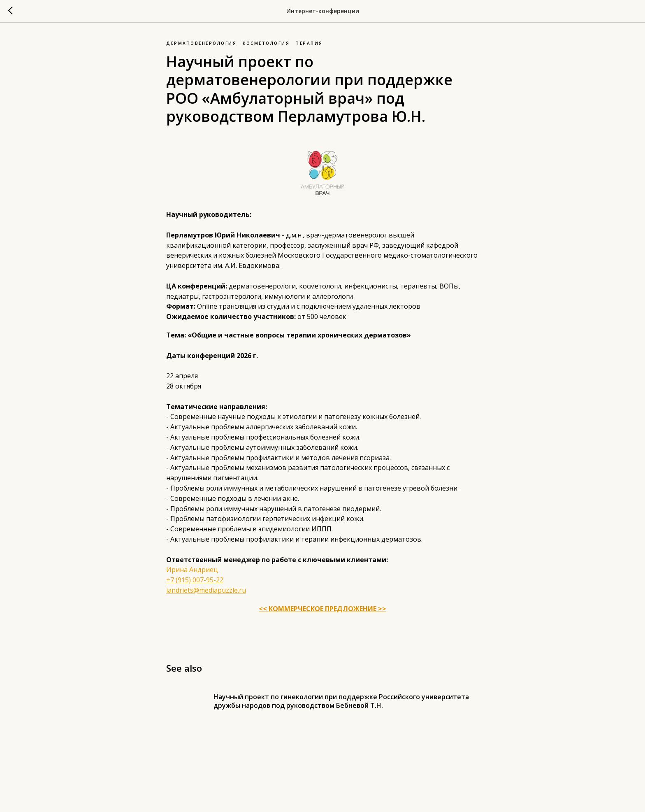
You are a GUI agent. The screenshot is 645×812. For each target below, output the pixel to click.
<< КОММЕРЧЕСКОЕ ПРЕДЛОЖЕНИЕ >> (322, 609)
